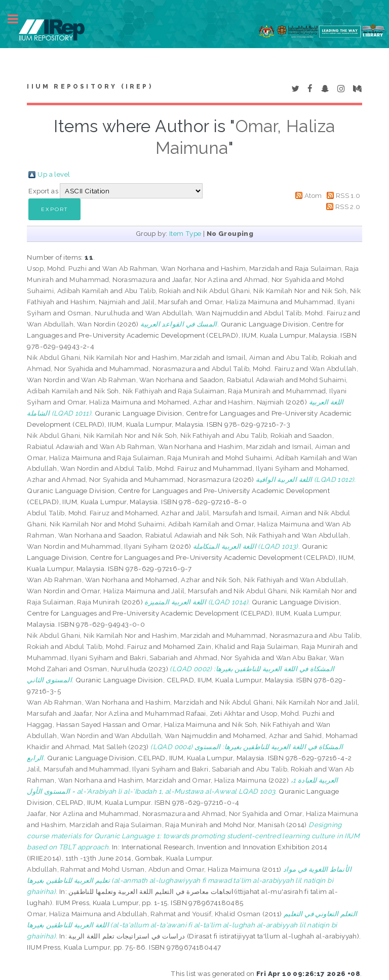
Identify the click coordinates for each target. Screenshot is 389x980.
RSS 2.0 (348, 207)
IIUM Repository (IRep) (90, 87)
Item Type (185, 233)
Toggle (18, 19)
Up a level (54, 174)
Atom (313, 195)
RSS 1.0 (348, 195)
